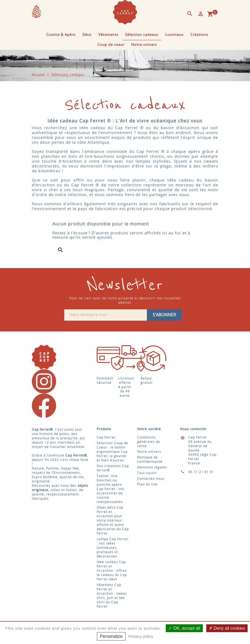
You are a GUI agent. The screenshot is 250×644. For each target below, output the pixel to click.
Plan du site (147, 484)
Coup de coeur (111, 45)
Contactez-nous (151, 479)
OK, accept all (184, 628)
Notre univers (144, 45)
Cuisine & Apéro (61, 35)
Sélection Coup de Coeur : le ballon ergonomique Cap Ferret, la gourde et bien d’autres (112, 452)
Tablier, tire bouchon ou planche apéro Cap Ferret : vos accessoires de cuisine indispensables (111, 489)
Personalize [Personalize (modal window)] (111, 636)
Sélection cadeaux (142, 35)
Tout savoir (147, 473)
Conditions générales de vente (149, 442)
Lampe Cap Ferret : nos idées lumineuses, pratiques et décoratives (112, 548)
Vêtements (108, 35)
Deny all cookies (227, 628)
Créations (199, 35)
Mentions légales (152, 467)
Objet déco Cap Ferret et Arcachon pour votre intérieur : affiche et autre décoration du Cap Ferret (113, 520)
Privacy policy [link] (141, 636)
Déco (87, 35)
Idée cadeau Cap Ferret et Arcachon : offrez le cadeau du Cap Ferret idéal (112, 571)
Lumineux (174, 35)
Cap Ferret (106, 437)
